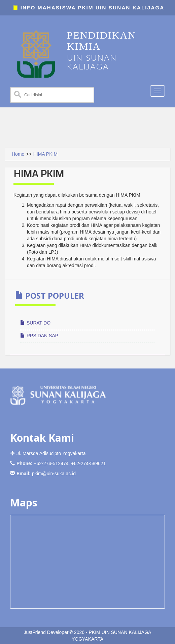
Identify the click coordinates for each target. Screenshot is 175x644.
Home (18, 154)
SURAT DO (35, 323)
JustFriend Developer (46, 632)
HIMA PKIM (45, 154)
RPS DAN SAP (39, 336)
